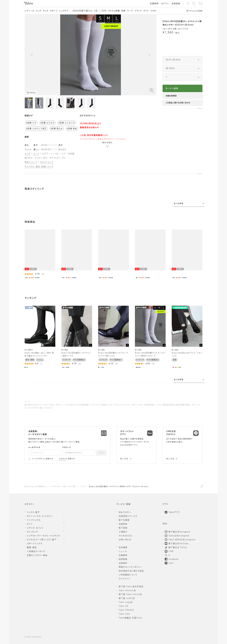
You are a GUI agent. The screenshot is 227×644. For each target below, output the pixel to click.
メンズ (83, 487)
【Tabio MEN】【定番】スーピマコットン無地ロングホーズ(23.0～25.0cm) (119, 487)
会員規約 (63, 459)
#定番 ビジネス (48, 123)
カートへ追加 (172, 89)
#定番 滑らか (57, 129)
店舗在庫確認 (171, 96)
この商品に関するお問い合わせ (178, 103)
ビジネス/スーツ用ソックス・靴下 (64, 487)
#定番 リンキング (67, 123)
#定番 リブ (31, 123)
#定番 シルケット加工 (36, 129)
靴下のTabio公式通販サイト (36, 487)
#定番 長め (72, 129)
